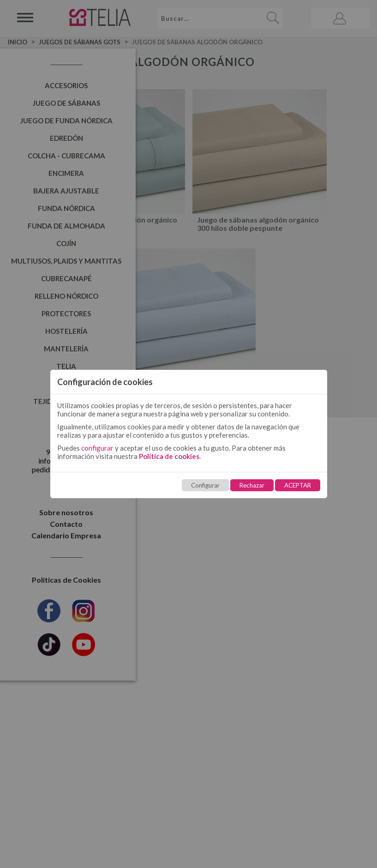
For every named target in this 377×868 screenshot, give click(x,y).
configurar (97, 448)
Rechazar (252, 485)
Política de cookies (169, 456)
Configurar (205, 485)
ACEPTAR (298, 485)
